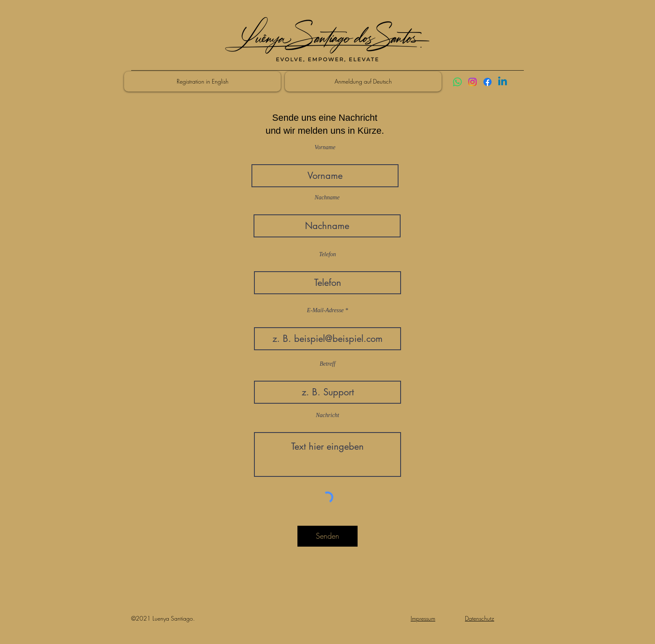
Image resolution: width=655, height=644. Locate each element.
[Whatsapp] (457, 82)
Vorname (325, 148)
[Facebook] (487, 82)
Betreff (327, 364)
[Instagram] (472, 82)
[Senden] (327, 536)
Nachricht (327, 415)
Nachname (327, 198)
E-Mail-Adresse (325, 311)
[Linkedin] (503, 82)
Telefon (328, 255)
